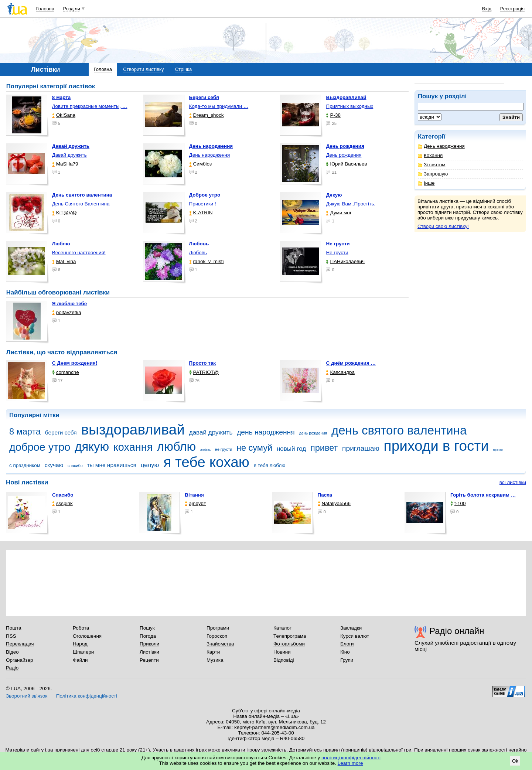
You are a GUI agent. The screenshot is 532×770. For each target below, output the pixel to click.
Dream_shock (207, 115)
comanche (66, 372)
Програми (218, 628)
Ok (515, 761)
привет (324, 448)
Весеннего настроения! (79, 253)
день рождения (313, 433)
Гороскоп (217, 636)
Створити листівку (143, 69)
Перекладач (20, 644)
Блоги (347, 644)
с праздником (25, 465)
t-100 (458, 503)
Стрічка (183, 69)
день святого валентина (399, 430)
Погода (148, 636)
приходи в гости (436, 446)
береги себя (61, 432)
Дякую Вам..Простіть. (350, 204)
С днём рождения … (351, 363)
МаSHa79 (65, 164)
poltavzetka (67, 312)
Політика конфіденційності (87, 696)
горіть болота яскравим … (483, 495)
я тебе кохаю (206, 462)
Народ (80, 644)
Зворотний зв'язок (27, 696)
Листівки (149, 652)
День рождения (344, 155)
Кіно (345, 652)
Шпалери (83, 652)
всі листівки (513, 482)
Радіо (12, 668)
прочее (498, 450)
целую (150, 465)
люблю (176, 447)
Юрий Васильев (346, 164)
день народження (266, 432)
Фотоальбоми (289, 644)
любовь (205, 450)
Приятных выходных (349, 106)
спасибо (75, 466)
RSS (11, 636)
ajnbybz (195, 503)
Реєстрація (512, 9)
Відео (12, 652)
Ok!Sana (64, 115)
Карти (213, 652)
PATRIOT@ (204, 372)
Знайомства (220, 644)
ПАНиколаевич (345, 261)
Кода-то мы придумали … (219, 106)
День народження (441, 146)
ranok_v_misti (207, 261)
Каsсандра (340, 372)
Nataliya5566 (334, 503)
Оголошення (87, 636)
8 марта (25, 432)
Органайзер (19, 660)
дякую (92, 447)
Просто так (203, 363)
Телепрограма (290, 636)
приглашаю (361, 448)
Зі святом (432, 165)
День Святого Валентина (81, 204)
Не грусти (337, 253)
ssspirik (62, 503)
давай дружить (211, 432)
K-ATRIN (201, 213)
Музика (215, 660)
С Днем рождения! (75, 363)
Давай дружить (69, 155)
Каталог (282, 628)
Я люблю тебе (70, 304)
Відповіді (284, 660)
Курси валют (355, 636)
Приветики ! (203, 204)
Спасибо (63, 495)
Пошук (147, 628)
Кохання (430, 155)
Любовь (198, 253)
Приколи (149, 644)
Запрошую (433, 174)
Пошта (13, 628)
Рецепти (149, 660)
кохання (133, 447)
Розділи (72, 9)
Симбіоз (200, 164)
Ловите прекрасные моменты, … (90, 106)
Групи (347, 660)
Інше (426, 183)
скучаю (54, 465)
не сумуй (254, 448)
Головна (45, 9)
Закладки (351, 628)
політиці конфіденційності (351, 758)
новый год (291, 449)
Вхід (487, 9)
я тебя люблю (270, 465)
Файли (80, 660)
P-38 (333, 115)
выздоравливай (133, 430)
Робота (81, 628)
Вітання (194, 495)
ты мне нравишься (112, 465)
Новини (282, 652)
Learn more (350, 763)
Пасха (325, 495)
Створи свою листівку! (443, 226)
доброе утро (40, 447)
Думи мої (338, 213)
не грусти (224, 449)
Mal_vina (64, 261)
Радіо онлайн (457, 631)
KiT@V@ (64, 213)
